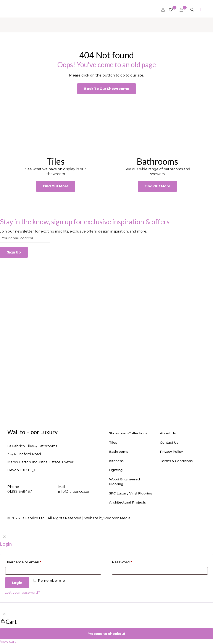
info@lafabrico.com (75, 492)
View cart (8, 642)
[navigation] (106, 627)
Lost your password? (22, 592)
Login (17, 583)
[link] (56, 125)
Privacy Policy (171, 452)
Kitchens (116, 461)
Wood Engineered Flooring (125, 482)
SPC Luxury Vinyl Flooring (131, 493)
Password (122, 562)
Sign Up (14, 252)
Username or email (23, 562)
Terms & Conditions (176, 461)
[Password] (160, 571)
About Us (168, 433)
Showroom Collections (128, 433)
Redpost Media (117, 518)
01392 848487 (20, 492)
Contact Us (169, 442)
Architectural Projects (127, 502)
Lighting (116, 470)
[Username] (53, 571)
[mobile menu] (200, 10)
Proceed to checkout (106, 634)
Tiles (113, 442)
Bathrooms (119, 452)
